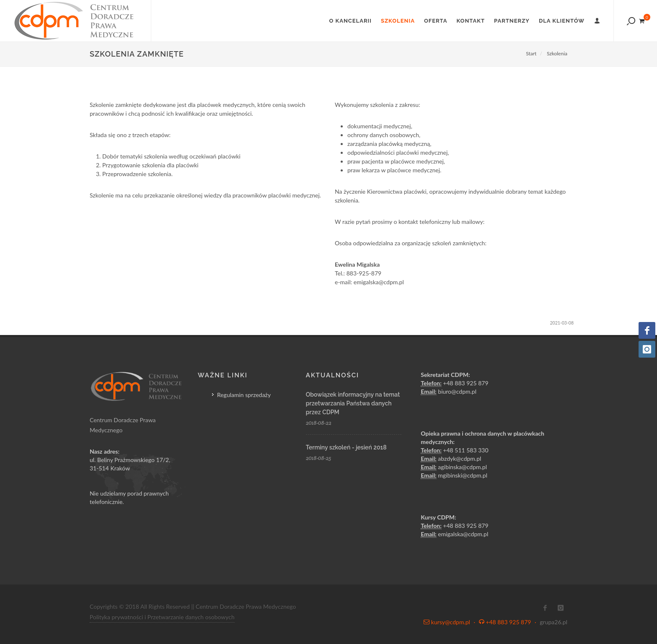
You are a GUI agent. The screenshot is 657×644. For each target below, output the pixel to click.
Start (531, 53)
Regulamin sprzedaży (244, 395)
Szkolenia (398, 21)
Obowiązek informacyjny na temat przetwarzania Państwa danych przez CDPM (353, 403)
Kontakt (471, 21)
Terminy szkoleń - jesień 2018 (346, 447)
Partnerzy (512, 21)
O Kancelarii (350, 21)
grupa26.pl (554, 622)
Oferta (436, 21)
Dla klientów (562, 21)
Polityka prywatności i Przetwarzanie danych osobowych (162, 617)
